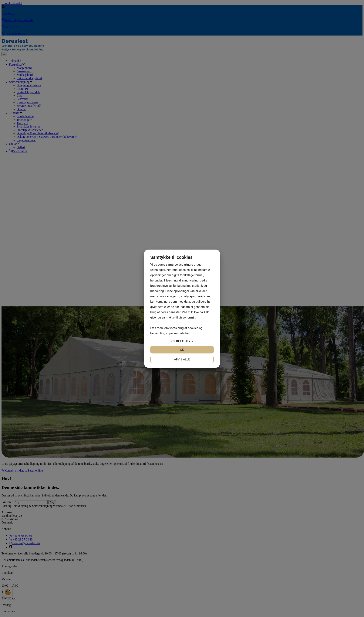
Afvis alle (182, 359)
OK (182, 350)
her (187, 333)
